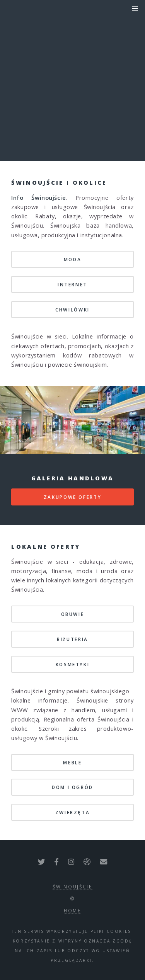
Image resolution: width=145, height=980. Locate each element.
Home (72, 910)
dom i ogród (72, 787)
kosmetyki (73, 664)
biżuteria (72, 639)
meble (72, 762)
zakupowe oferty (73, 497)
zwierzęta (73, 812)
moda (73, 259)
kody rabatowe (72, 90)
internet (72, 284)
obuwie (73, 614)
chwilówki (72, 310)
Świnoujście (72, 886)
